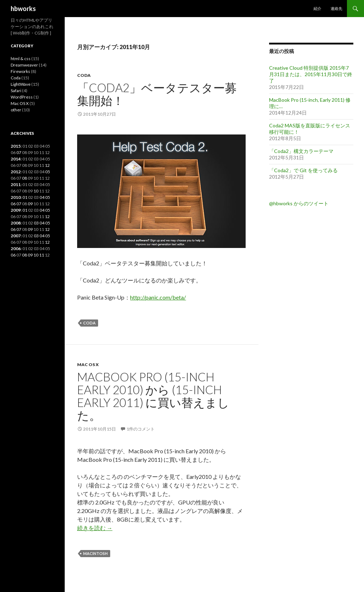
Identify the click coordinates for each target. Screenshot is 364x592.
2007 (16, 236)
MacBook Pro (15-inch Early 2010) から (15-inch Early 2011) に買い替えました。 (153, 396)
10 (36, 191)
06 (13, 204)
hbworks (23, 9)
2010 (16, 197)
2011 (16, 184)
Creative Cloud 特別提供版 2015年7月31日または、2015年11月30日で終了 (311, 74)
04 (42, 197)
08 (25, 178)
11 (42, 255)
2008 (16, 223)
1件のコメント (141, 429)
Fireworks (20, 71)
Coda (84, 75)
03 (36, 223)
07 (19, 152)
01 (25, 197)
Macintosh (95, 553)
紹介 (317, 8)
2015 (16, 146)
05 (48, 172)
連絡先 (336, 8)
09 (30, 204)
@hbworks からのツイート (299, 203)
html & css (21, 59)
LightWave (21, 84)
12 (47, 165)
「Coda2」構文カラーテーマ (301, 151)
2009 (16, 210)
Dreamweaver (24, 65)
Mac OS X (88, 364)
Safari (16, 91)
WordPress (22, 97)
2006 (16, 249)
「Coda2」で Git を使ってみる (303, 170)
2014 (16, 159)
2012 (16, 172)
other (16, 110)
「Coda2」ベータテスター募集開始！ (157, 94)
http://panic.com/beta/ (158, 297)
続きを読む (95, 528)
